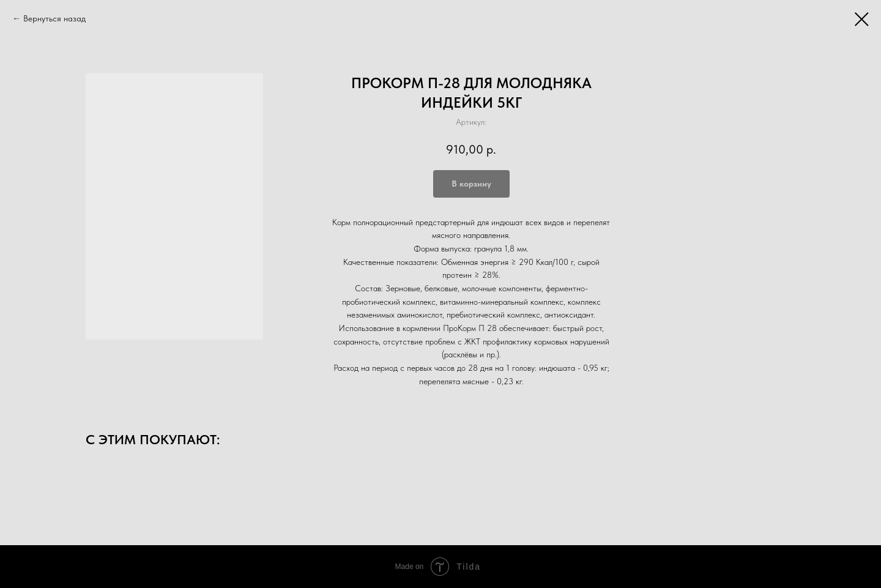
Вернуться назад (54, 18)
